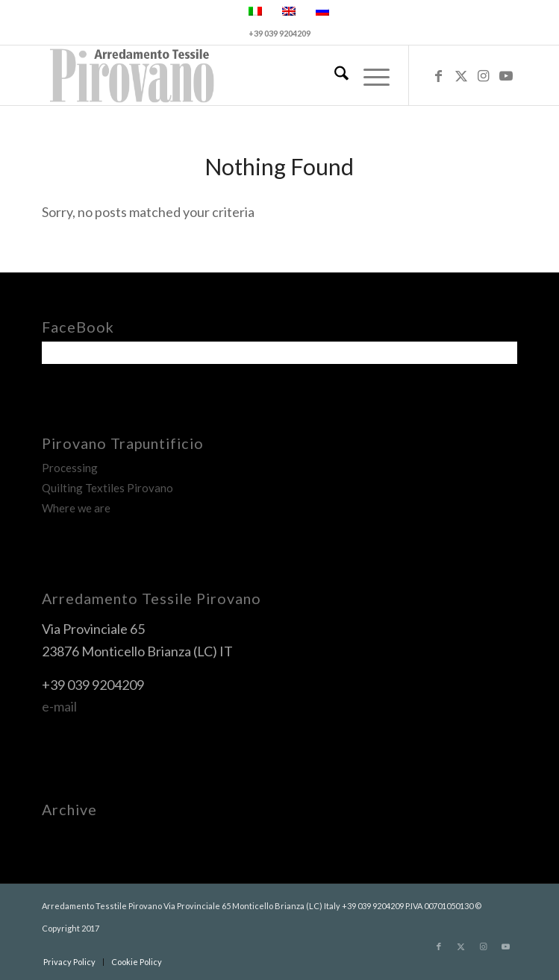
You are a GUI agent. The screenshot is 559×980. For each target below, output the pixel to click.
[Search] (334, 75)
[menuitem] (334, 75)
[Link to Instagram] (484, 76)
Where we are (76, 508)
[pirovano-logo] (232, 75)
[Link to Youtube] (506, 76)
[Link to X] (461, 76)
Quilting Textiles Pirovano (107, 488)
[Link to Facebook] (439, 76)
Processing (70, 468)
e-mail (59, 706)
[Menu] (369, 75)
